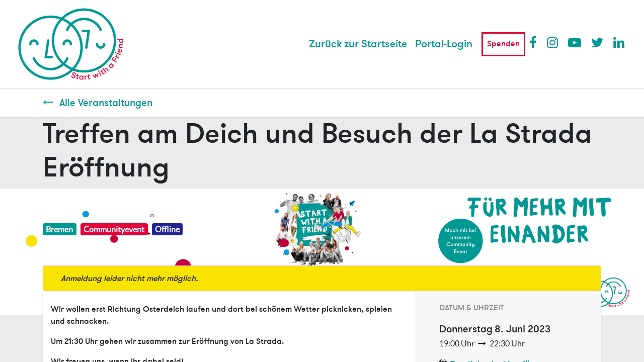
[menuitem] (358, 44)
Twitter (597, 42)
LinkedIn (619, 42)
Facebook (535, 42)
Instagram (553, 42)
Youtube (574, 42)
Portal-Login (444, 44)
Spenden (503, 44)
